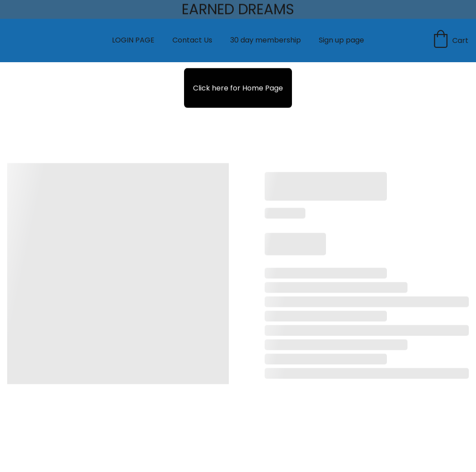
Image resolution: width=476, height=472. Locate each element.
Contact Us (192, 40)
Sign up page (341, 40)
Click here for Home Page (238, 88)
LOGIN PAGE (133, 40)
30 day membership (266, 40)
